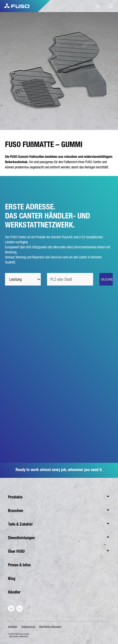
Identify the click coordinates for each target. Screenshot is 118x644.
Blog (12, 579)
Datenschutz (28, 627)
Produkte (15, 497)
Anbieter (13, 627)
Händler (14, 592)
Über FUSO (16, 551)
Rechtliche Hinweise (50, 627)
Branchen (16, 511)
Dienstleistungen (21, 538)
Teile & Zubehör (20, 524)
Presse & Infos (19, 565)
